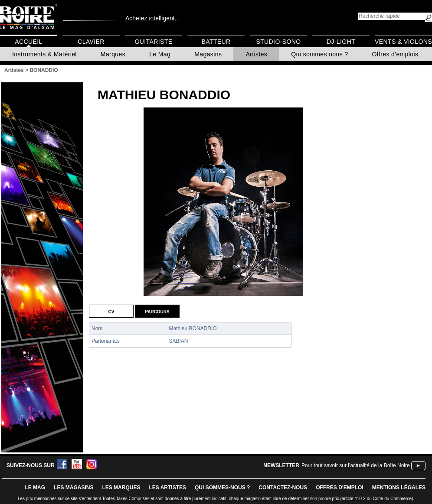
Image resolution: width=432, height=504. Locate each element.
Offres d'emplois (395, 54)
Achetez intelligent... (152, 18)
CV (111, 311)
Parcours (157, 311)
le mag (35, 488)
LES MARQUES (121, 488)
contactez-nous (283, 488)
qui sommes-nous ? (222, 488)
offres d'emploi (340, 488)
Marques (113, 54)
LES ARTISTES (167, 488)
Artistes (256, 54)
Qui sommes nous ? (319, 54)
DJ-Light (341, 42)
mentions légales (399, 488)
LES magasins (74, 488)
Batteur (216, 42)
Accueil (28, 42)
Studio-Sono (278, 42)
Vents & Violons (403, 42)
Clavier (91, 42)
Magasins (208, 54)
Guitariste (154, 42)
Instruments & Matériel (44, 54)
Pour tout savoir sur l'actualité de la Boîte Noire (356, 465)
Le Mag (160, 54)
